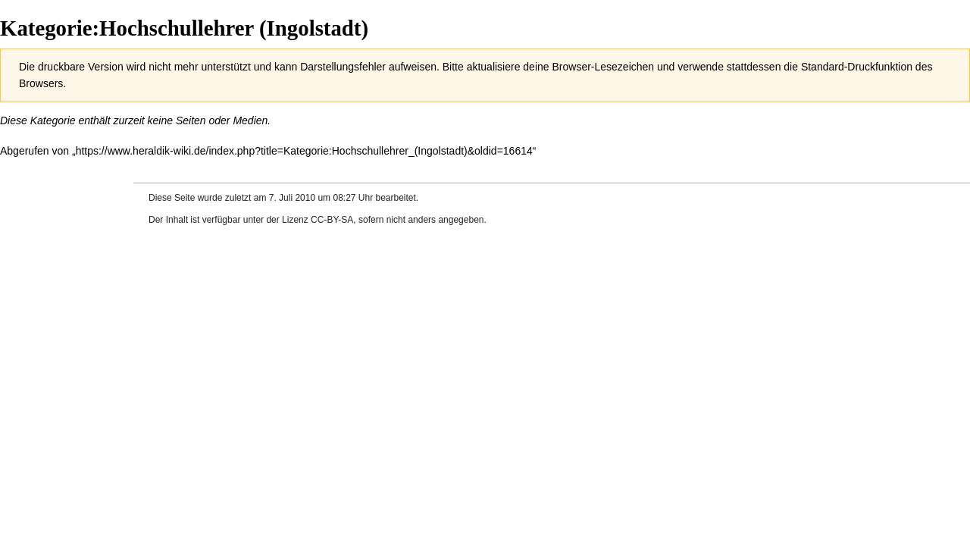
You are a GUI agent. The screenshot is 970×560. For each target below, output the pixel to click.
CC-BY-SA (332, 220)
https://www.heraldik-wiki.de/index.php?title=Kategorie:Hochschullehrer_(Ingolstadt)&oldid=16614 (304, 151)
